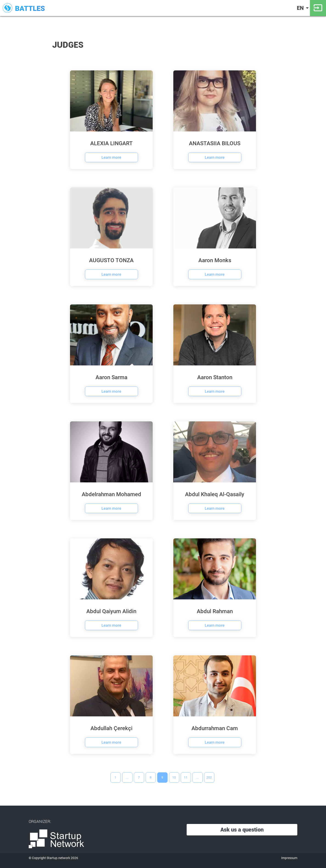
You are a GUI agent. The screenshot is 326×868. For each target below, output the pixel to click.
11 (186, 777)
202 (209, 777)
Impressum (289, 858)
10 (174, 777)
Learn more (111, 157)
